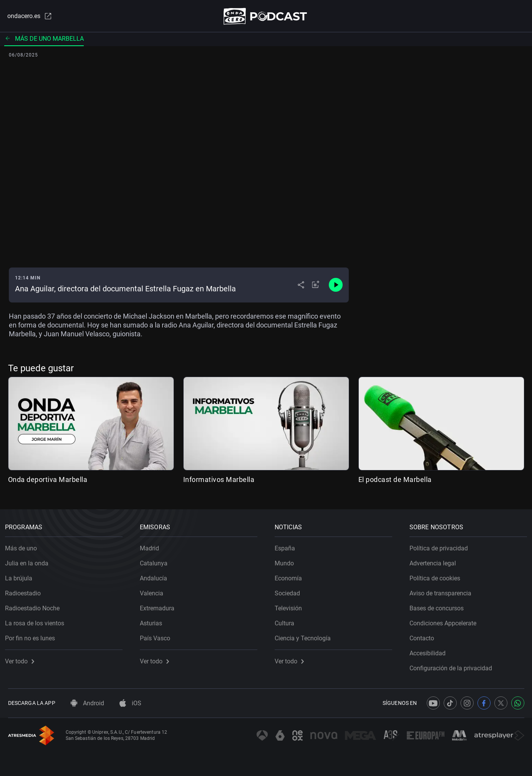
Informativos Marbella (219, 481)
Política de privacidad (442, 546)
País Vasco (158, 636)
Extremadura (160, 606)
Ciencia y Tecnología (306, 636)
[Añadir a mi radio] (316, 287)
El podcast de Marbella (395, 481)
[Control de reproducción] (336, 287)
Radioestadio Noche (35, 606)
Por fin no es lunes (33, 636)
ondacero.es (27, 17)
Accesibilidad (431, 651)
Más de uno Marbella (44, 40)
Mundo (287, 561)
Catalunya (157, 561)
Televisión (291, 606)
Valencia (155, 591)
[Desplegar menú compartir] (301, 287)
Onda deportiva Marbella (48, 481)
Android (87, 703)
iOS (130, 703)
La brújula (22, 576)
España (288, 546)
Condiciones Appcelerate (446, 621)
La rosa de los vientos (38, 621)
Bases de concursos (440, 606)
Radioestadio (26, 591)
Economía (291, 576)
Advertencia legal (436, 561)
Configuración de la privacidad (454, 665)
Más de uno (24, 546)
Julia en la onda (30, 561)
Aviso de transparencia (443, 591)
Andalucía (157, 576)
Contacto (425, 636)
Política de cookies (438, 576)
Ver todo (23, 659)
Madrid (152, 546)
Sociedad (290, 591)
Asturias (154, 621)
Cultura (288, 621)
